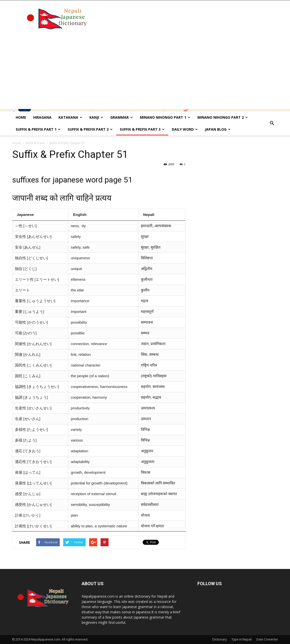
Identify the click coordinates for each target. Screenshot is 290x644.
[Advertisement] (145, 74)
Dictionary (220, 639)
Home (21, 117)
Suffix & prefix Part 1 (38, 129)
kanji (96, 117)
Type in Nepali (242, 639)
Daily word (185, 129)
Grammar (121, 117)
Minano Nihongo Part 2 (223, 117)
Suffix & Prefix (35, 143)
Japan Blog (218, 129)
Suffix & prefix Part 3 (142, 129)
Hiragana (42, 117)
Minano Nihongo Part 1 (165, 117)
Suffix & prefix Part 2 (90, 129)
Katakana (70, 117)
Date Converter (267, 639)
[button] (272, 123)
